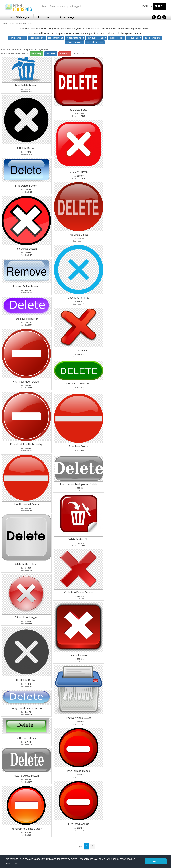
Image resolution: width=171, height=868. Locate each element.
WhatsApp (36, 54)
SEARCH (160, 6)
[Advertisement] (159, 97)
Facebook (51, 54)
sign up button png (95, 42)
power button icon (17, 38)
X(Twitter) (79, 54)
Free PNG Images (19, 17)
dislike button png (152, 38)
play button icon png (97, 38)
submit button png (75, 42)
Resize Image (67, 17)
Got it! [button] (156, 861)
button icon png (117, 38)
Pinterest (65, 54)
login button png (56, 38)
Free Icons (44, 17)
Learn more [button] (11, 863)
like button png (134, 38)
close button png (37, 38)
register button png (75, 38)
